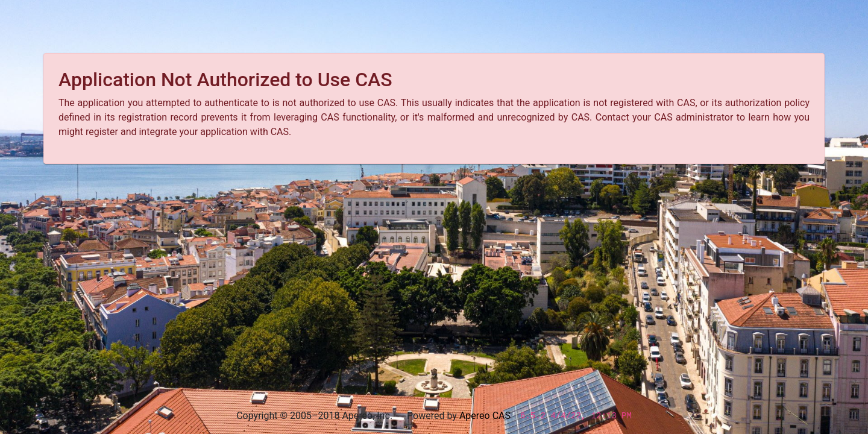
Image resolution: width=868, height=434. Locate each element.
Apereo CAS (485, 416)
